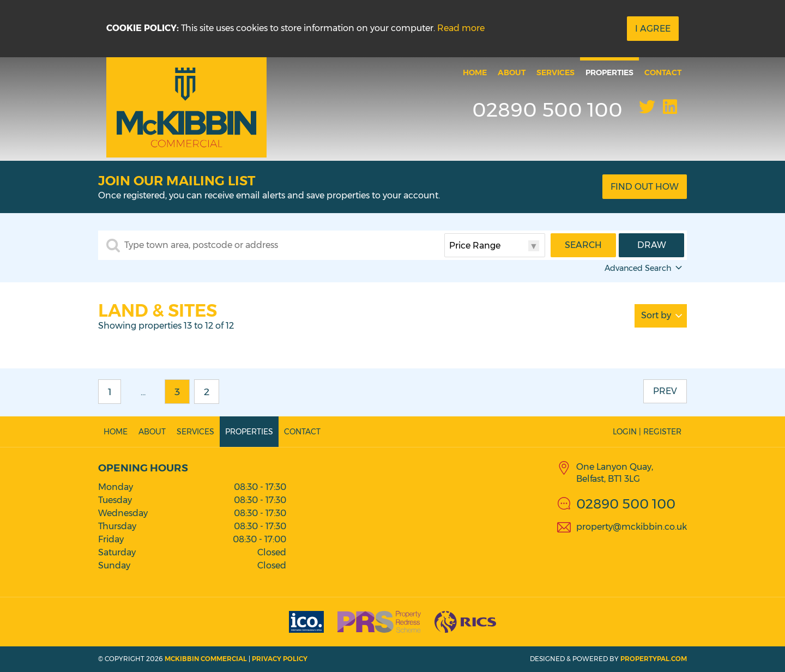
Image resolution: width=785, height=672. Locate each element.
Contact (663, 72)
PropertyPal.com (654, 659)
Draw (652, 245)
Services (555, 72)
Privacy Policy (280, 659)
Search (583, 245)
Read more (461, 28)
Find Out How (645, 187)
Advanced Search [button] (644, 268)
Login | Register (647, 432)
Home (475, 72)
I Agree (653, 29)
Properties (609, 72)
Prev (665, 391)
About (512, 72)
